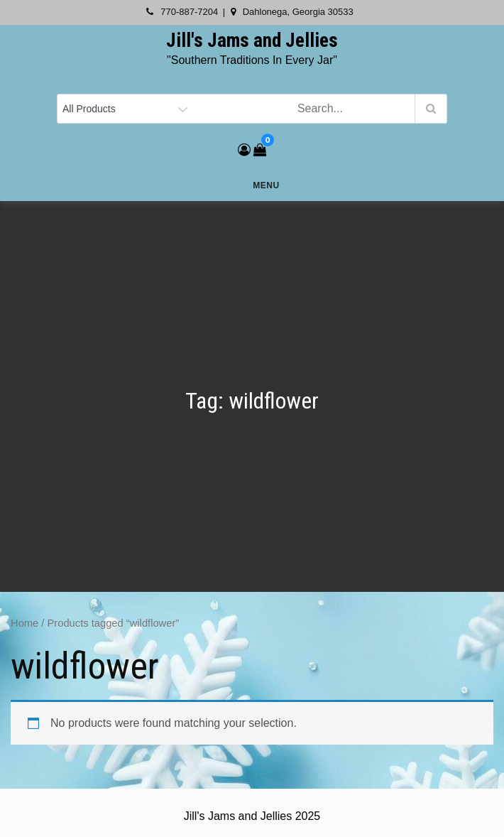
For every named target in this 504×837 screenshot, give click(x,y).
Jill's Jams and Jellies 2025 (252, 816)
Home (24, 623)
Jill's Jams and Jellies (252, 40)
